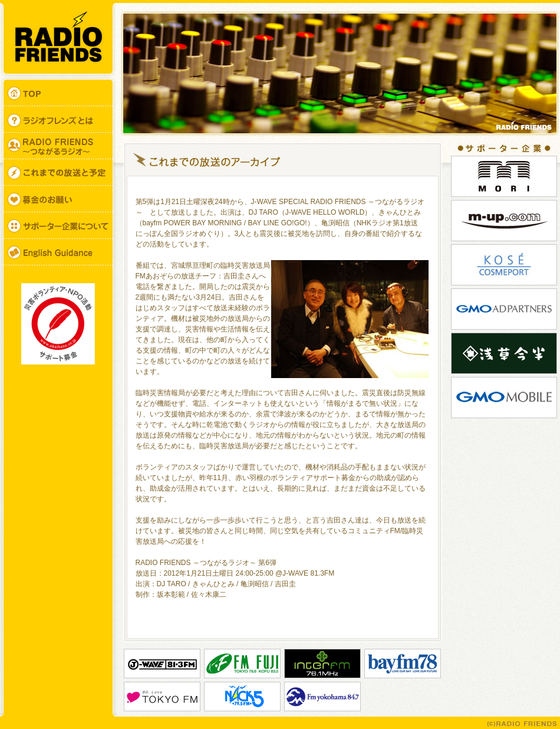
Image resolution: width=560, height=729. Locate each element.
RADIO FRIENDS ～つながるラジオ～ (58, 146)
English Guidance (58, 252)
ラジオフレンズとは (58, 119)
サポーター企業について (58, 226)
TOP (58, 91)
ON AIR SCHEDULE (58, 173)
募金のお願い (58, 199)
